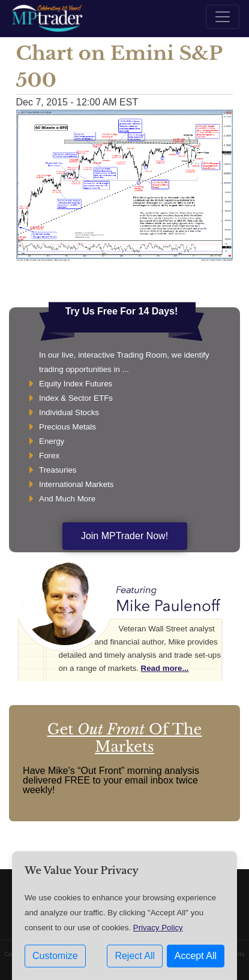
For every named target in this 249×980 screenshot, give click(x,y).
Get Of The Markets (125, 738)
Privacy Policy (158, 928)
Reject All (135, 956)
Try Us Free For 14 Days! (122, 311)
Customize (55, 956)
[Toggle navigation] (223, 17)
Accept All (196, 956)
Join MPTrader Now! (124, 536)
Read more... (165, 668)
